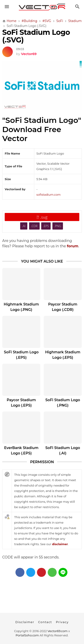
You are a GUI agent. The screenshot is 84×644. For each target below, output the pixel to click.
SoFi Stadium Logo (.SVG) (36, 36)
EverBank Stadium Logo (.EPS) (21, 450)
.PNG (58, 226)
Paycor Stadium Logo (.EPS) (21, 403)
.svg (42, 217)
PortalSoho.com (27, 635)
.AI (24, 226)
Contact (45, 622)
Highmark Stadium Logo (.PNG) (21, 307)
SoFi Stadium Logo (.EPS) (21, 355)
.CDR (34, 226)
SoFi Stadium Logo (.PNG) (63, 403)
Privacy (62, 622)
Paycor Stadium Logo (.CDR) (63, 307)
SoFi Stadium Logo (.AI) (63, 450)
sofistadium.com (49, 195)
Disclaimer (25, 622)
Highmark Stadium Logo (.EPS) (63, 355)
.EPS (46, 226)
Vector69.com (57, 631)
